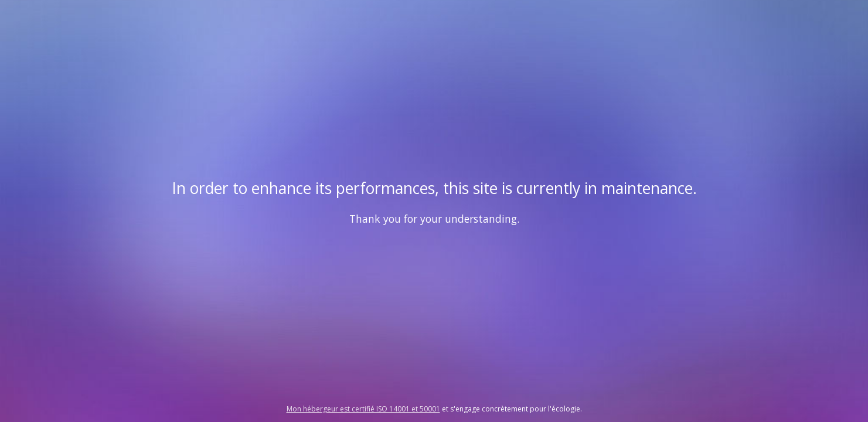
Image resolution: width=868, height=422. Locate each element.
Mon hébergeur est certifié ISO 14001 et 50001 (363, 409)
